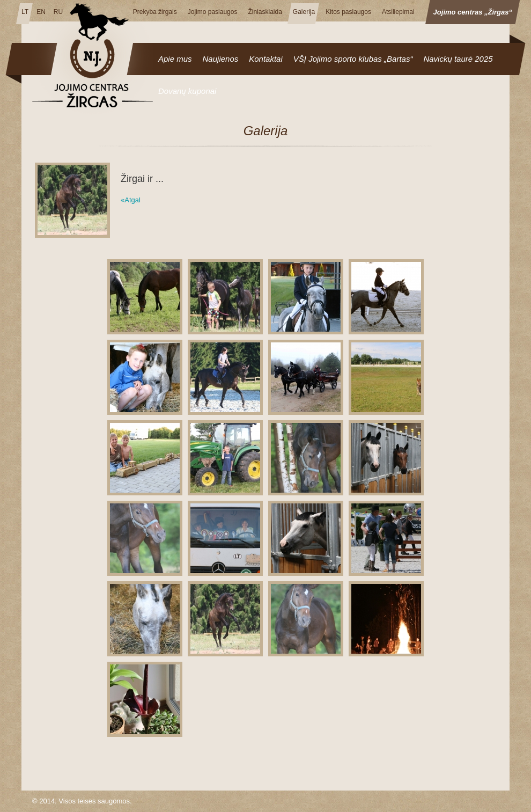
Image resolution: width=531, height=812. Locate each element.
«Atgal (131, 200)
